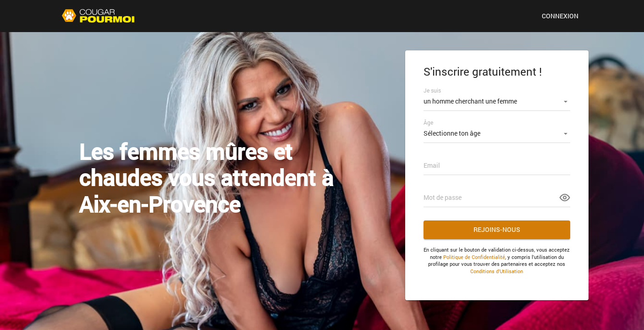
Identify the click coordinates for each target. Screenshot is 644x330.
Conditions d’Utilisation (497, 271)
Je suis (432, 90)
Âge (428, 122)
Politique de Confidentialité (474, 257)
